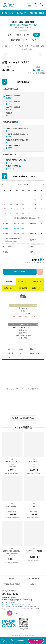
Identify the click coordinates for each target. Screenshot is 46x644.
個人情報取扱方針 (34, 578)
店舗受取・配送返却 (13, 108)
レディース (13, 46)
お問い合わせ (35, 584)
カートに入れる (20, 272)
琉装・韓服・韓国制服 (37, 13)
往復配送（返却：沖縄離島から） (17, 141)
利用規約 (11, 578)
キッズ (21, 46)
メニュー (30, 5)
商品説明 (9, 281)
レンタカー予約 (36, 641)
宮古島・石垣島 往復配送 (16, 161)
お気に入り (40, 272)
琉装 (37, 35)
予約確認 (21, 641)
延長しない (34, 240)
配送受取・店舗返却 (13, 102)
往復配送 (9, 114)
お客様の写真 (23, 288)
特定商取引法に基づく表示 (12, 584)
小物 (27, 46)
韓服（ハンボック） (23, 35)
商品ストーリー (37, 288)
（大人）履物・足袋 (37, 46)
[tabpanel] (23, 54)
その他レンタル (22, 13)
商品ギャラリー (9, 288)
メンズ (4, 46)
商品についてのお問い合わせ (25, 418)
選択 (32, 246)
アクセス (42, 5)
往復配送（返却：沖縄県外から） (17, 129)
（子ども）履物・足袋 (24, 49)
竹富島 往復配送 (14, 167)
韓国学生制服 (16, 40)
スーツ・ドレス (31, 40)
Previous (5, 54)
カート (36, 5)
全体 (9, 35)
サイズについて (23, 281)
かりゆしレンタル (7, 13)
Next (41, 54)
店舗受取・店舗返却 (13, 97)
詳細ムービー (37, 281)
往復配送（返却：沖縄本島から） (17, 135)
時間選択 (33, 223)
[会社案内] (14, 598)
